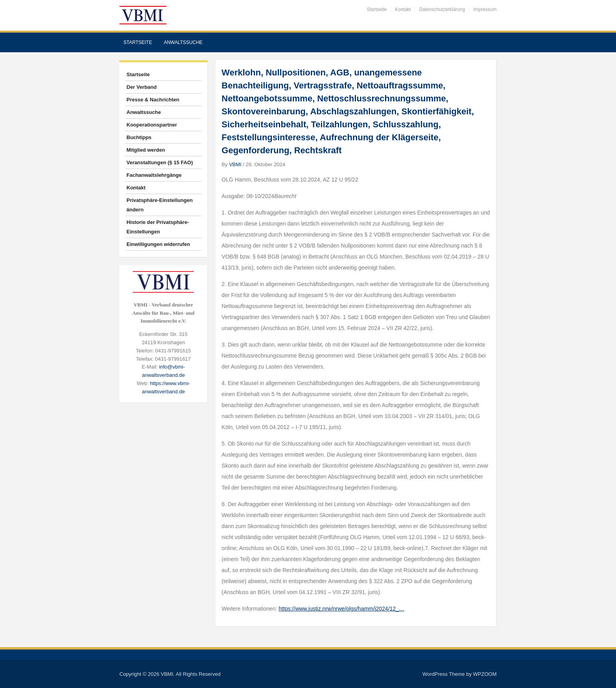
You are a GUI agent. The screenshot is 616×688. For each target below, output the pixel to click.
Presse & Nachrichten (153, 100)
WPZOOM (485, 674)
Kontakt (403, 9)
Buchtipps (139, 137)
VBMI (235, 164)
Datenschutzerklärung (442, 9)
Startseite (377, 9)
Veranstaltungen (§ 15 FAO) (160, 162)
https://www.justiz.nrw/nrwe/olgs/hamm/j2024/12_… (341, 609)
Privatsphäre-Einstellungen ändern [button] (159, 205)
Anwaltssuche (183, 42)
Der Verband (142, 87)
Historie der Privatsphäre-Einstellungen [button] (158, 227)
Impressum (485, 9)
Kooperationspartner (152, 125)
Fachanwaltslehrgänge (154, 175)
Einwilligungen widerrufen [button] (158, 244)
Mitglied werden (146, 150)
